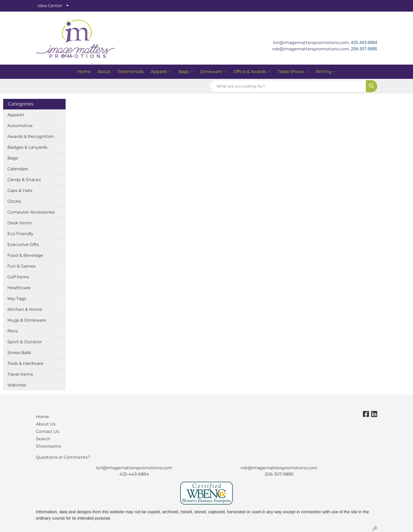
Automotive (20, 126)
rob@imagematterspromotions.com (279, 468)
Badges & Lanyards (27, 147)
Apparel (161, 72)
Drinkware (213, 72)
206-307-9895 (364, 49)
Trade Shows (293, 72)
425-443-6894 (364, 43)
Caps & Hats (20, 190)
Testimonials (131, 72)
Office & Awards (252, 72)
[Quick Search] (288, 86)
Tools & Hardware (25, 363)
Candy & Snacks (24, 180)
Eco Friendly (20, 234)
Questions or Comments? (63, 457)
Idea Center (50, 6)
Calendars (18, 169)
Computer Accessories (31, 212)
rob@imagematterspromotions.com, (311, 49)
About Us (46, 424)
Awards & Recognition (31, 136)
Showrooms (48, 446)
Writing (326, 72)
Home (84, 72)
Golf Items (18, 277)
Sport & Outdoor (25, 342)
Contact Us (48, 431)
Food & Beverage (25, 255)
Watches (17, 385)
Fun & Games (21, 266)
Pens (13, 331)
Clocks (14, 201)
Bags (186, 72)
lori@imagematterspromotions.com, (312, 43)
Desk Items (19, 223)
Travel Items (20, 374)
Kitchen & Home (25, 309)
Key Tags (17, 299)
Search (43, 439)
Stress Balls (19, 353)
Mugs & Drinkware (27, 320)
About (104, 72)
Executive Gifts (23, 245)
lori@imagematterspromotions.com (134, 468)
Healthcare (19, 288)
